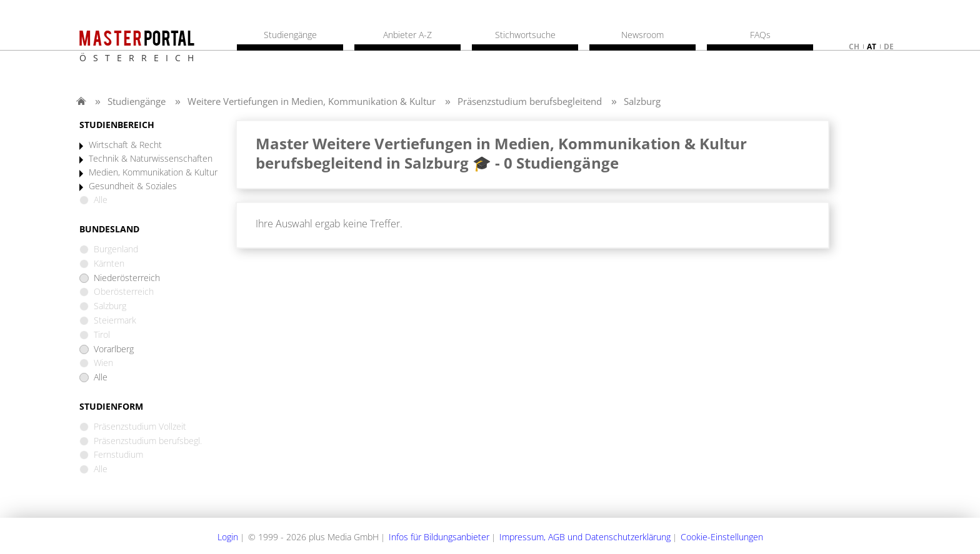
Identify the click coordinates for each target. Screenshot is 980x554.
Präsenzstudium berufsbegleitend (530, 101)
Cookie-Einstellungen (722, 537)
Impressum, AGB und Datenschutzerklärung (585, 537)
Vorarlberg (114, 349)
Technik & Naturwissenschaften (151, 159)
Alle (101, 378)
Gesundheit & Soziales (133, 186)
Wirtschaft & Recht (125, 145)
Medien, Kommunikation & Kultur (153, 173)
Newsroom (642, 35)
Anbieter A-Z (407, 35)
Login (228, 537)
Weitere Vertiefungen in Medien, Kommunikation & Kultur (312, 101)
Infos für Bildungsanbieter (439, 537)
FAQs (760, 35)
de (889, 47)
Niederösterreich (127, 278)
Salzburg (642, 101)
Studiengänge (137, 101)
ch (854, 47)
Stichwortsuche (525, 35)
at (872, 47)
